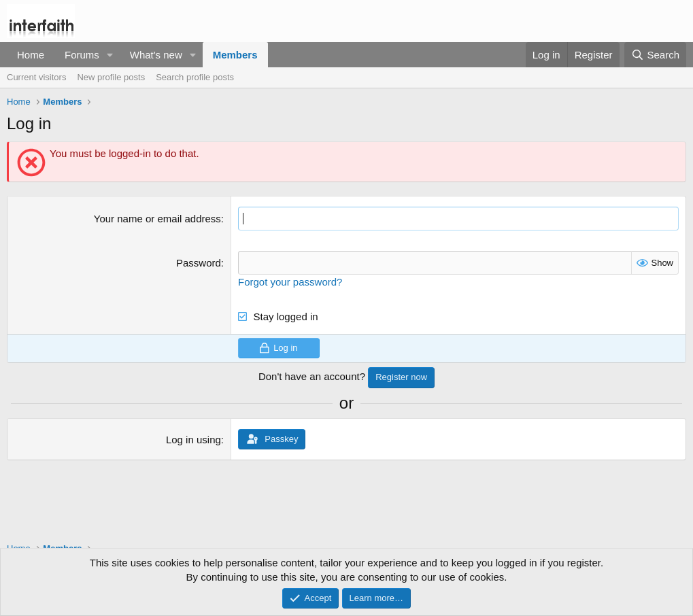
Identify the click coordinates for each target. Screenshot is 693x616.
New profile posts (111, 77)
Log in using (193, 440)
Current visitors (36, 77)
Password (199, 263)
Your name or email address (157, 219)
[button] (110, 55)
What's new (156, 55)
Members (235, 55)
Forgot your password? (290, 282)
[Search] (655, 55)
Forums (82, 55)
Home (31, 55)
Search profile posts (195, 77)
